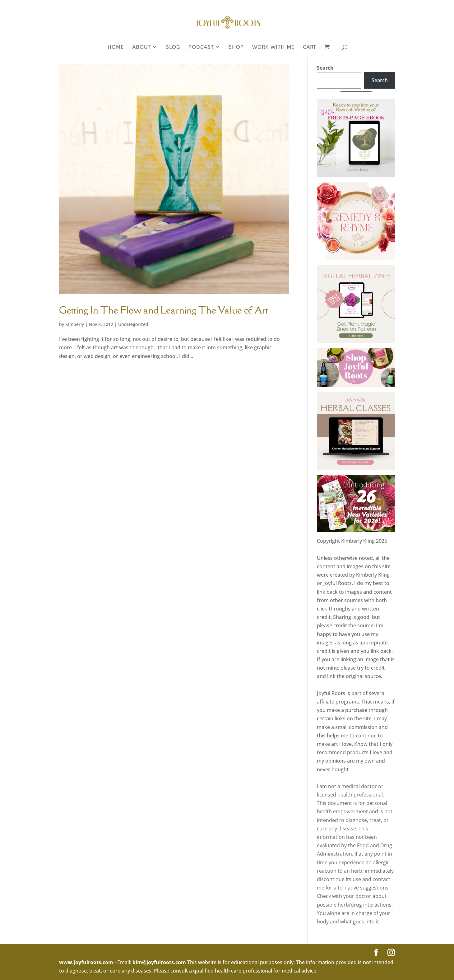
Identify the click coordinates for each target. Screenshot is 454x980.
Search (325, 68)
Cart (310, 47)
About (141, 47)
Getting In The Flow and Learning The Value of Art (164, 310)
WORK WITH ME (273, 47)
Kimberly (75, 324)
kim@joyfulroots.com (159, 962)
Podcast (201, 47)
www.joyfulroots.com (86, 962)
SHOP (236, 47)
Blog (173, 47)
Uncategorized (133, 324)
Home (116, 47)
